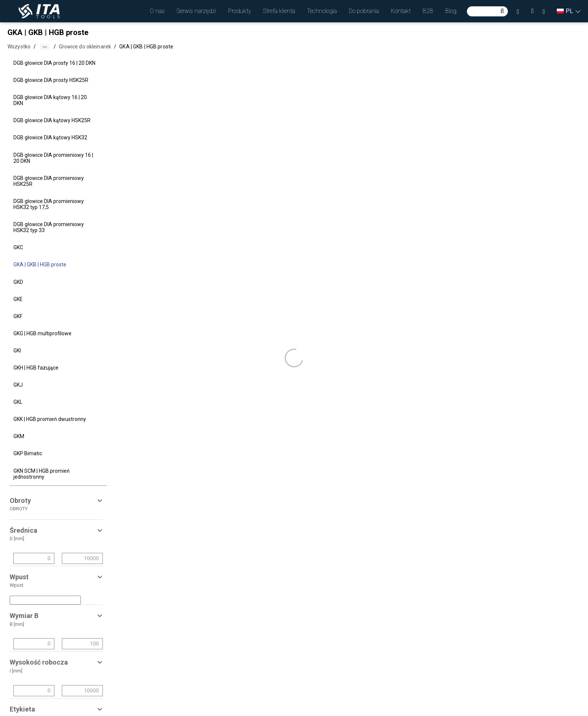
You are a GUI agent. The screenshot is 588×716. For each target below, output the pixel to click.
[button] (157, 11)
